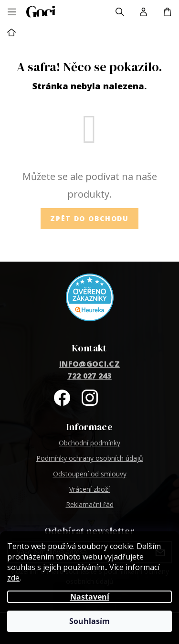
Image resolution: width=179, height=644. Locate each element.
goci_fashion (90, 398)
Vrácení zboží (89, 489)
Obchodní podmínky (89, 443)
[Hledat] (120, 12)
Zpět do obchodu (89, 218)
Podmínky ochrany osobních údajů (90, 458)
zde (13, 578)
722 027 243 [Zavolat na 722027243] (89, 376)
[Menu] (12, 12)
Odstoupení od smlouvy (90, 474)
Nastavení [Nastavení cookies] (90, 597)
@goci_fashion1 (117, 398)
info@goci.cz (89, 364)
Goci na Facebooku (62, 398)
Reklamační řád (90, 504)
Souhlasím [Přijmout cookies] (89, 621)
